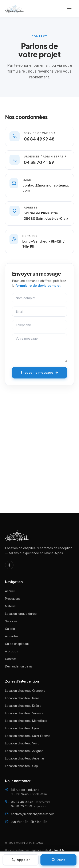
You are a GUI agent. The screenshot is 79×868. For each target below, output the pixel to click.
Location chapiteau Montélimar (26, 721)
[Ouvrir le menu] (69, 8)
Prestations (13, 599)
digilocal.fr (56, 850)
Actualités (12, 636)
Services (11, 621)
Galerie (10, 629)
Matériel (11, 606)
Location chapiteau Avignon (24, 751)
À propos (11, 651)
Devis (58, 860)
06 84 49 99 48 (30, 802)
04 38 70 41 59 (28, 806)
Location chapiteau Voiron (23, 743)
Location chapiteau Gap (21, 766)
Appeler (21, 860)
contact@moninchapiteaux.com (33, 814)
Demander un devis (19, 666)
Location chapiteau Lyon (22, 728)
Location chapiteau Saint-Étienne (28, 736)
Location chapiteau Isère (22, 698)
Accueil (10, 591)
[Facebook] (9, 565)
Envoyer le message (39, 373)
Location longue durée (21, 614)
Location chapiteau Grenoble (25, 691)
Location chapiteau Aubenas (25, 758)
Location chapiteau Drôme (23, 706)
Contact (10, 659)
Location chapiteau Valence (24, 713)
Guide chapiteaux (17, 644)
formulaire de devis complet (38, 286)
